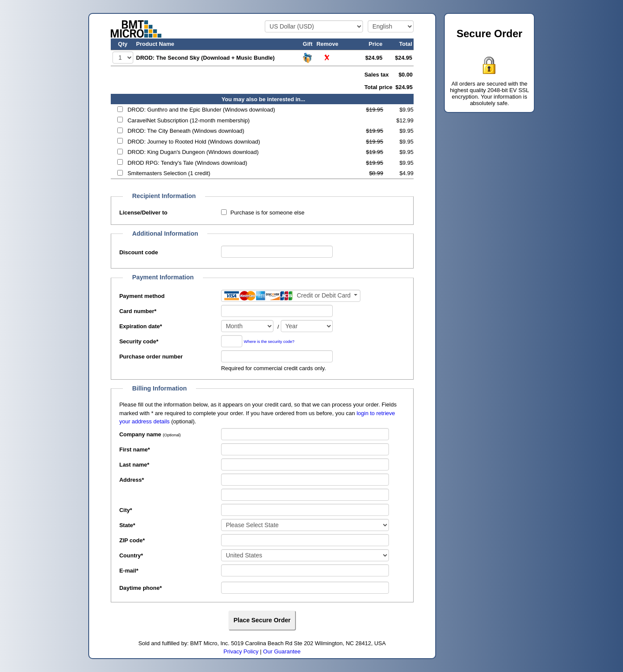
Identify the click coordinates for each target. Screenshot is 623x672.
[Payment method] (291, 296)
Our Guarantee (282, 651)
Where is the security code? (269, 342)
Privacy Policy (241, 651)
